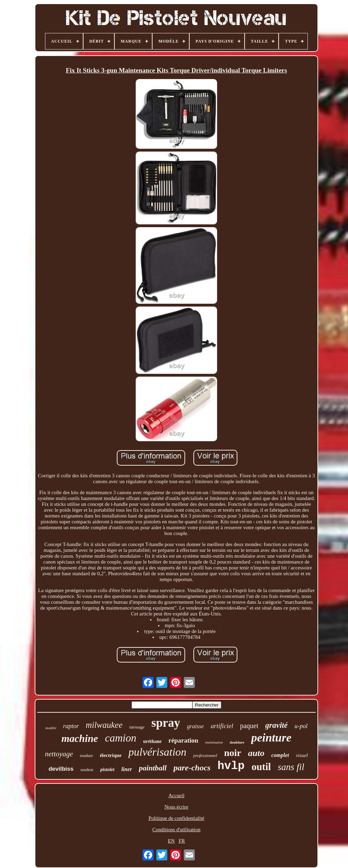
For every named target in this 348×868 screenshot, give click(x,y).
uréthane (153, 741)
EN (171, 841)
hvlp (231, 766)
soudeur (87, 770)
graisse (195, 726)
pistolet (107, 770)
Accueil (176, 795)
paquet (249, 726)
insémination (214, 742)
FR (182, 841)
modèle (51, 728)
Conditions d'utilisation (177, 830)
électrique (110, 755)
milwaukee (104, 725)
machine (80, 738)
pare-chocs (192, 768)
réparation (183, 740)
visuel (302, 755)
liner (127, 769)
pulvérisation (158, 752)
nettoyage (59, 754)
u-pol (301, 726)
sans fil (291, 767)
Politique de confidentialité (176, 818)
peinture (271, 738)
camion (120, 738)
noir (233, 753)
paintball (153, 768)
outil (261, 767)
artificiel (222, 726)
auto (256, 753)
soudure (86, 756)
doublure (237, 742)
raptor (71, 726)
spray (166, 723)
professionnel (205, 755)
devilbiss (61, 769)
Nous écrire (177, 807)
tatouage (137, 727)
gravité (276, 725)
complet (280, 755)
